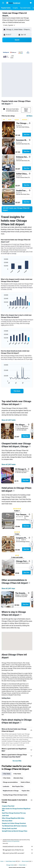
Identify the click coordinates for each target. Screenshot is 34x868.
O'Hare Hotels (22, 865)
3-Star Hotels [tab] (7, 774)
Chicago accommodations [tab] (10, 782)
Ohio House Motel (7, 821)
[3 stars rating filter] (10, 120)
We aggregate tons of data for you (18, 850)
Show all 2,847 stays (8, 588)
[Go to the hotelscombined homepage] (13, 3)
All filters (29, 116)
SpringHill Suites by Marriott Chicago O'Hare (15, 831)
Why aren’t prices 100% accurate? (18, 853)
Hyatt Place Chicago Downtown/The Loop (14, 813)
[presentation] (12, 104)
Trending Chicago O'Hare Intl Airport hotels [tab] (15, 795)
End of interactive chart (3, 272)
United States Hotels (11, 861)
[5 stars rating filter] (25, 120)
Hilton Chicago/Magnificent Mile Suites (13, 818)
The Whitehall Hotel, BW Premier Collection (14, 826)
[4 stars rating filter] (17, 120)
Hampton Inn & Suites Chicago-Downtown (14, 823)
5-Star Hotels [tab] (7, 778)
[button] (3, 3)
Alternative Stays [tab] (18, 778)
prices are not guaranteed (13, 841)
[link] (17, 209)
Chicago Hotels (10, 865)
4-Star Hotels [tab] (17, 774)
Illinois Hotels (25, 861)
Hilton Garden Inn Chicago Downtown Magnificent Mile (16, 810)
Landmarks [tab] (6, 786)
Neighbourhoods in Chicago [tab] (11, 791)
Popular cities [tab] (26, 791)
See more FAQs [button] (17, 761)
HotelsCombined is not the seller (18, 846)
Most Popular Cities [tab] (18, 786)
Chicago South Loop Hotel (9, 828)
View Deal (27, 135)
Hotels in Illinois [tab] (25, 782)
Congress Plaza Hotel (8, 806)
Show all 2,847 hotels (9, 420)
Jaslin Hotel (5, 816)
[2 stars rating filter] (4, 120)
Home (2, 861)
